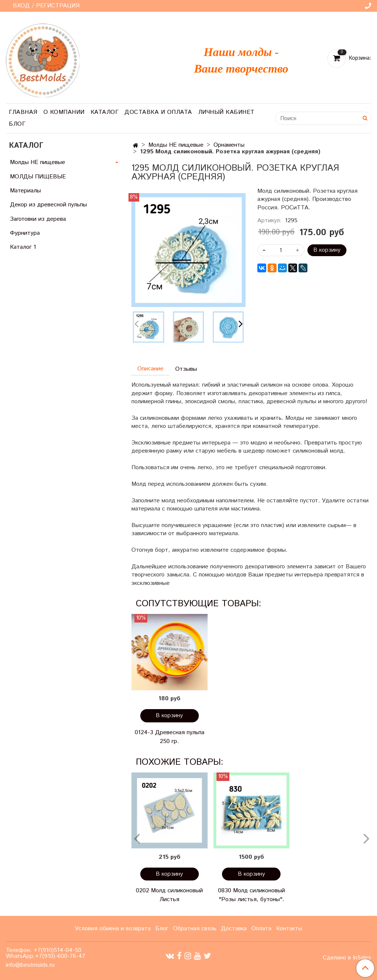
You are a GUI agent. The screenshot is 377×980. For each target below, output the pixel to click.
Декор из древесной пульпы (48, 205)
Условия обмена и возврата (113, 929)
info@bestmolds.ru (30, 965)
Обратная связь (195, 929)
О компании (64, 112)
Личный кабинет (226, 112)
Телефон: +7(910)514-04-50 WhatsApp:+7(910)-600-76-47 (46, 953)
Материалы (25, 191)
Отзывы (186, 369)
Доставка (234, 929)
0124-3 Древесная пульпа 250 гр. (170, 737)
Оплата (261, 929)
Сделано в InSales (347, 958)
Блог (17, 124)
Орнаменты (229, 145)
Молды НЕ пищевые (176, 145)
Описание (150, 369)
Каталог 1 (23, 247)
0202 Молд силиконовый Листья (169, 895)
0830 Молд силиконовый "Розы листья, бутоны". (251, 895)
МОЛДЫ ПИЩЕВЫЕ (38, 177)
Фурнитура (25, 233)
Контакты (289, 929)
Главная (23, 112)
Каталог (105, 112)
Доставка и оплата (158, 112)
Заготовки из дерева (38, 219)
